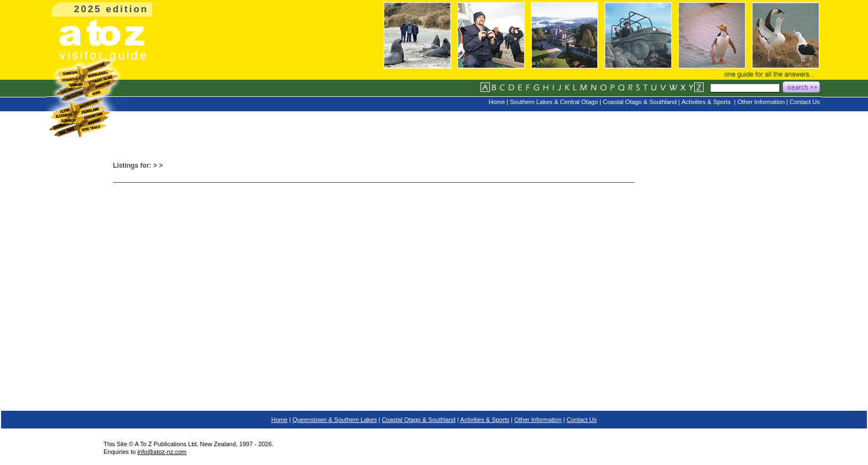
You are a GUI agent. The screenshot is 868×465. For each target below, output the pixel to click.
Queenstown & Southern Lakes (334, 420)
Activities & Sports (485, 420)
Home (279, 420)
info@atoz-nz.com (162, 452)
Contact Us (582, 420)
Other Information (538, 420)
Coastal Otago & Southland (419, 420)
